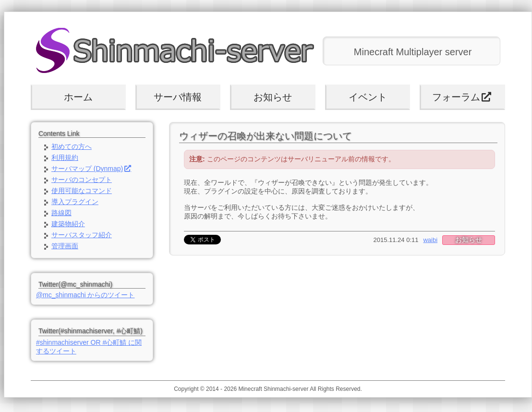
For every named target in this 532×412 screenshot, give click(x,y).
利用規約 (65, 158)
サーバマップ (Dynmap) (87, 169)
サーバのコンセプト (82, 180)
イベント (368, 97)
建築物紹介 (68, 224)
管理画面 (65, 246)
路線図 (61, 213)
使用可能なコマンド (82, 191)
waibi (430, 240)
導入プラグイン (75, 202)
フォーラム (456, 97)
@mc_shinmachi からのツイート (85, 295)
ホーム (78, 97)
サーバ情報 (178, 97)
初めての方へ (72, 146)
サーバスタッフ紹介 (82, 235)
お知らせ (273, 97)
